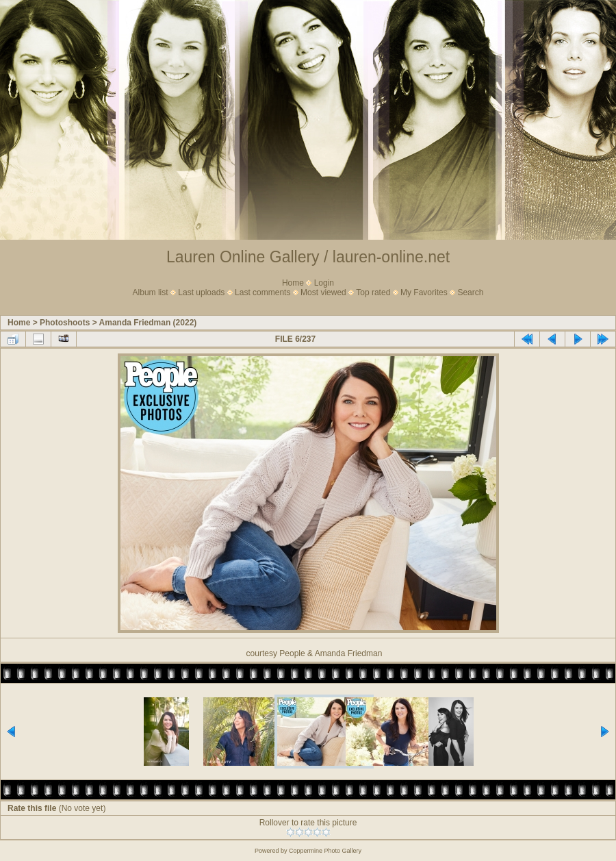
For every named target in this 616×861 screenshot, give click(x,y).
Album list (151, 292)
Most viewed (323, 292)
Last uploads (201, 292)
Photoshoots (65, 323)
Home (293, 283)
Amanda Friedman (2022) (148, 323)
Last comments (262, 292)
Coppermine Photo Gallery (325, 851)
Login (324, 283)
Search (470, 292)
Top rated (373, 292)
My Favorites (424, 292)
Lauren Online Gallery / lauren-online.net (308, 257)
